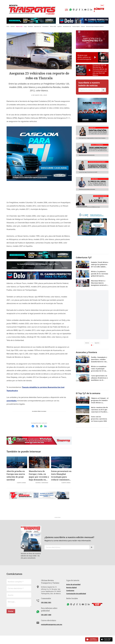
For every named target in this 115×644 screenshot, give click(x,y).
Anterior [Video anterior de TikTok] (87, 424)
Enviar (11, 620)
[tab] (91, 427)
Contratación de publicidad (76, 602)
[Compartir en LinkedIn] (45, 426)
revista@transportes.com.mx (52, 633)
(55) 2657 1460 (46, 623)
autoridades (12, 401)
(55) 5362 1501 (46, 611)
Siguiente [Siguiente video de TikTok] (97, 424)
